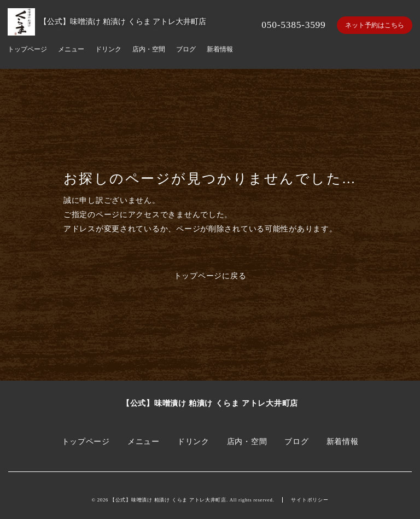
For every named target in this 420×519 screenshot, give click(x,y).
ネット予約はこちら (375, 25)
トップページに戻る (210, 276)
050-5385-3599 (293, 25)
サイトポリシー (310, 500)
